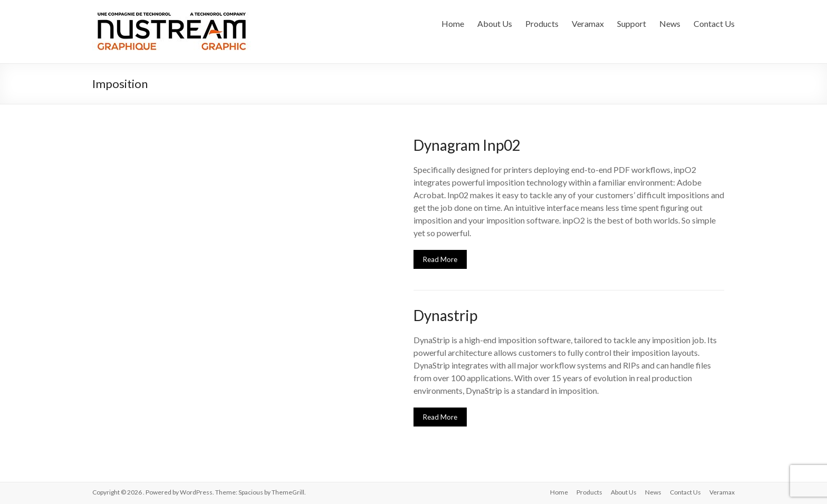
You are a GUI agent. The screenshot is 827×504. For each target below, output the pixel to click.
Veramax (588, 23)
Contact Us (714, 23)
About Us (495, 23)
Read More (440, 259)
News (670, 23)
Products (542, 23)
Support (632, 23)
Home (453, 23)
